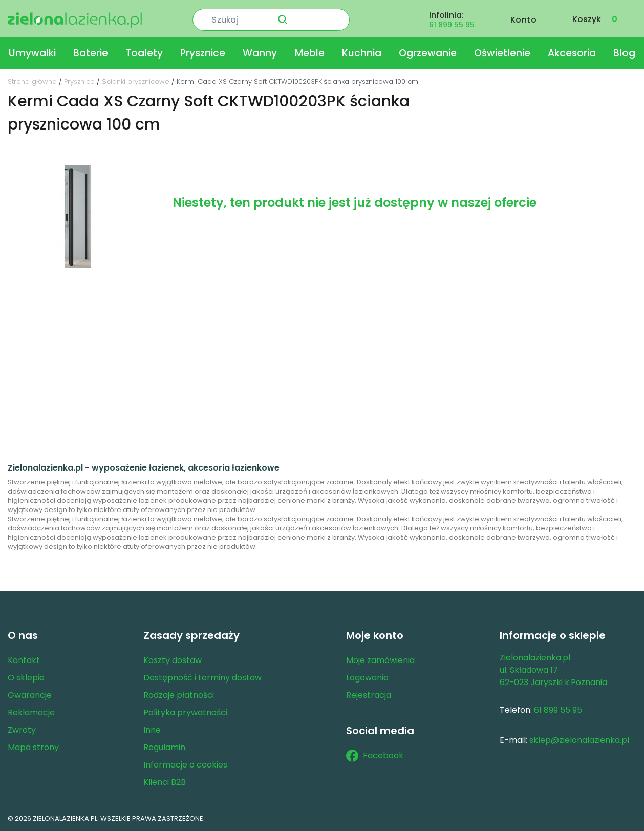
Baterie (91, 53)
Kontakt (24, 660)
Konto (524, 19)
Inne (152, 730)
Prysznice (203, 53)
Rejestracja (369, 695)
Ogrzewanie (428, 53)
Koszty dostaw (173, 660)
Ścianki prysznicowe (136, 82)
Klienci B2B (165, 782)
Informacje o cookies (185, 765)
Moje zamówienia (380, 660)
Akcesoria (572, 53)
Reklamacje (31, 712)
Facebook (375, 756)
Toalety (144, 53)
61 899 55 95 (452, 24)
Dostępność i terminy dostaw (202, 678)
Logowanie (367, 678)
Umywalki (32, 53)
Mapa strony (33, 747)
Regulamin (164, 747)
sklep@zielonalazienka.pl (579, 740)
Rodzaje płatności (179, 695)
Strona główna (32, 82)
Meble (310, 53)
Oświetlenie (502, 53)
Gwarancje (30, 695)
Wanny (260, 53)
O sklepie (26, 678)
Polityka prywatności (185, 712)
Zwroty (22, 730)
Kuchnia (362, 53)
